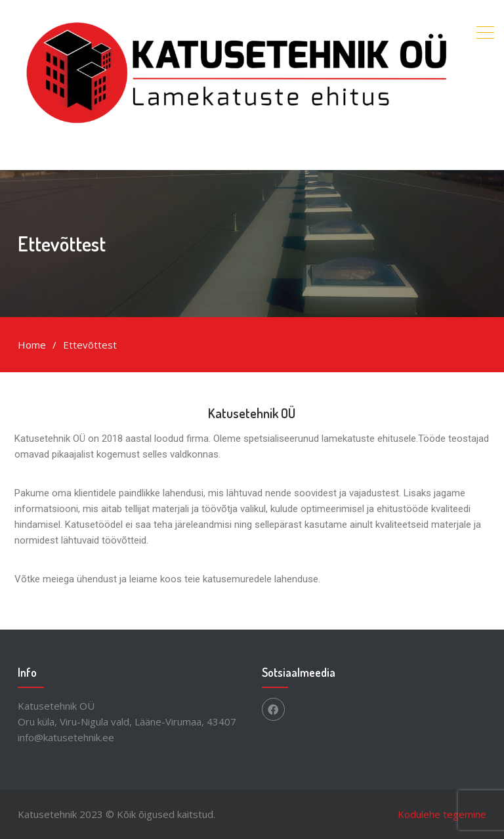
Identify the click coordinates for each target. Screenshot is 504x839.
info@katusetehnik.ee (66, 737)
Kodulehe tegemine (442, 814)
